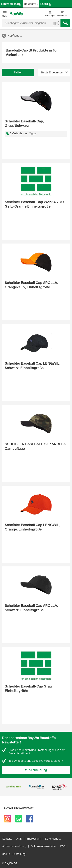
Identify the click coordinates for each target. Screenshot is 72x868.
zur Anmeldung (36, 770)
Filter (18, 72)
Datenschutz (53, 839)
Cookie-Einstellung (14, 854)
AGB (19, 839)
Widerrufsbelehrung (14, 846)
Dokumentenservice (43, 846)
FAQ (63, 846)
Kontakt (7, 839)
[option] (13, 787)
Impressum (34, 839)
